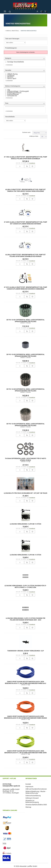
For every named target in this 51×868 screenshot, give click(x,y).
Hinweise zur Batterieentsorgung (32, 801)
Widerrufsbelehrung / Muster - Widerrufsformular (36, 792)
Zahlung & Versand (32, 798)
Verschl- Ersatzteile (12, 31)
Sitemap (28, 807)
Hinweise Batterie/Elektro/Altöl (36, 805)
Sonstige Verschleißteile (29, 31)
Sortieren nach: (27, 132)
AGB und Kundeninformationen (36, 789)
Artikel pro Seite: (34, 136)
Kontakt (28, 784)
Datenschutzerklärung (33, 796)
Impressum (29, 787)
